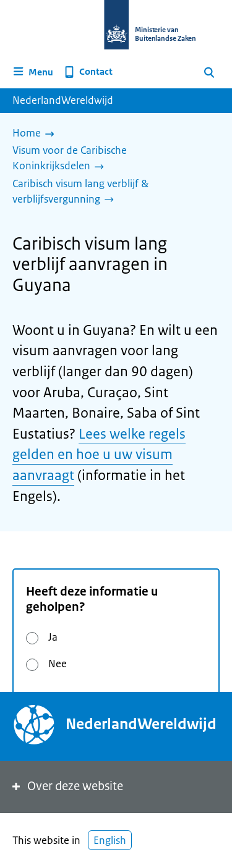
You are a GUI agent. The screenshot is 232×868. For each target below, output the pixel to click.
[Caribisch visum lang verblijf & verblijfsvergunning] (111, 192)
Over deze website (67, 786)
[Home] (37, 134)
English (110, 840)
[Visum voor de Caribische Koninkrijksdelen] (111, 159)
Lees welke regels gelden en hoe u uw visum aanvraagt (99, 455)
